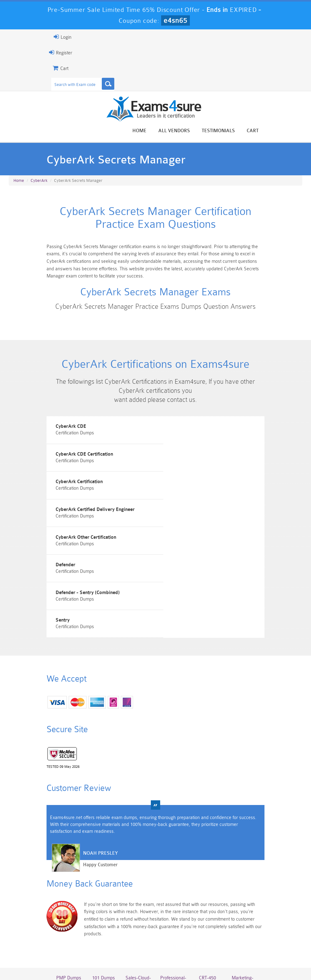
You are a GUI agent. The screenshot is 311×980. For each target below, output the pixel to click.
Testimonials (223, 131)
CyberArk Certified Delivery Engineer (204, 470)
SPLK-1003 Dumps (174, 927)
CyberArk (39, 181)
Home (144, 131)
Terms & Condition (156, 956)
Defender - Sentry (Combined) (83, 540)
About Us (88, 956)
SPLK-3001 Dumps (210, 927)
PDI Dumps (101, 925)
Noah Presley (96, 784)
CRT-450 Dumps (210, 906)
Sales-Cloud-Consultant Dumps (137, 909)
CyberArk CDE (67, 435)
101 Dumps (101, 903)
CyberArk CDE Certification (194, 435)
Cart (257, 131)
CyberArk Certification (75, 470)
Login (58, 37)
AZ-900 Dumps (137, 927)
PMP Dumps (65, 903)
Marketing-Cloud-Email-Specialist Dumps (246, 911)
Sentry (172, 540)
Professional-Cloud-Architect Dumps (174, 911)
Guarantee (118, 956)
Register (56, 52)
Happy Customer (96, 795)
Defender (175, 505)
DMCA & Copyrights (237, 956)
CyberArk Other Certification (82, 505)
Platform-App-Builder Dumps (65, 930)
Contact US (196, 956)
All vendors (179, 131)
